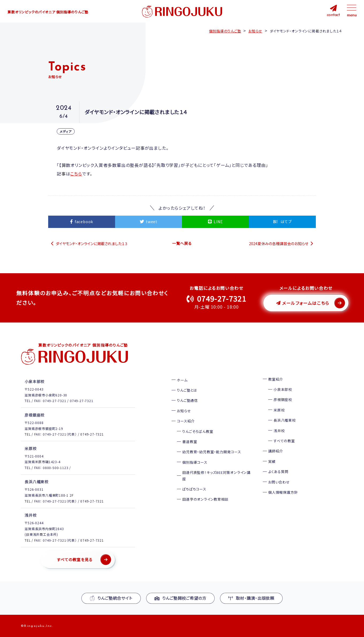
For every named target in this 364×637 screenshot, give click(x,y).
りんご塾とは (187, 390)
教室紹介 (276, 379)
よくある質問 (278, 472)
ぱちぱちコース (194, 489)
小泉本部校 (283, 389)
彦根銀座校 (283, 400)
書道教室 (190, 441)
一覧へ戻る (182, 243)
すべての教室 (284, 441)
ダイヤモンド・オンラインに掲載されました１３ (92, 243)
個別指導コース (195, 462)
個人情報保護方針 (283, 492)
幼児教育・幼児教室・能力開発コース (212, 452)
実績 (272, 461)
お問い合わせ (279, 482)
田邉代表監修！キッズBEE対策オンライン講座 (216, 475)
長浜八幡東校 (285, 420)
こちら (76, 174)
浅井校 (279, 430)
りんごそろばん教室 (198, 431)
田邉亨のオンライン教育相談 (205, 499)
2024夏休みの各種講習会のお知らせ (279, 243)
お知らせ (184, 411)
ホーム (182, 380)
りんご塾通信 (187, 400)
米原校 (279, 410)
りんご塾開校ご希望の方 (181, 598)
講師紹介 (276, 451)
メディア (66, 131)
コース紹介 (186, 421)
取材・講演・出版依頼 (251, 598)
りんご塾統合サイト (111, 598)
